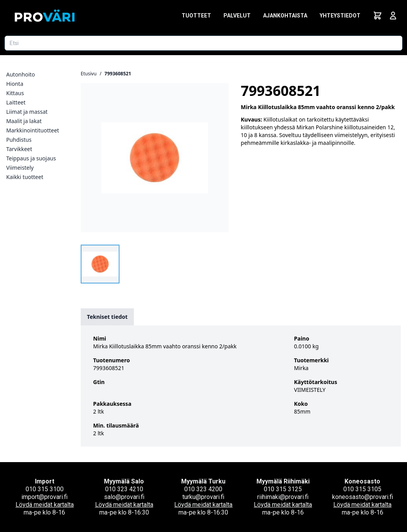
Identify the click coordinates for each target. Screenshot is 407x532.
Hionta (15, 84)
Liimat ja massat (27, 112)
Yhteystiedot (340, 16)
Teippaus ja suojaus (31, 158)
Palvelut (237, 16)
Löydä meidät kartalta (45, 505)
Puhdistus (19, 140)
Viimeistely (20, 168)
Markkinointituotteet (33, 130)
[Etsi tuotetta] (203, 43)
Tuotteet (196, 16)
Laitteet (16, 102)
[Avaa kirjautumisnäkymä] (393, 16)
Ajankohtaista (285, 16)
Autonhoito (21, 74)
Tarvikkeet (19, 149)
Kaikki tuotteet (25, 177)
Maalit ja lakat (24, 121)
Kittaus (15, 93)
